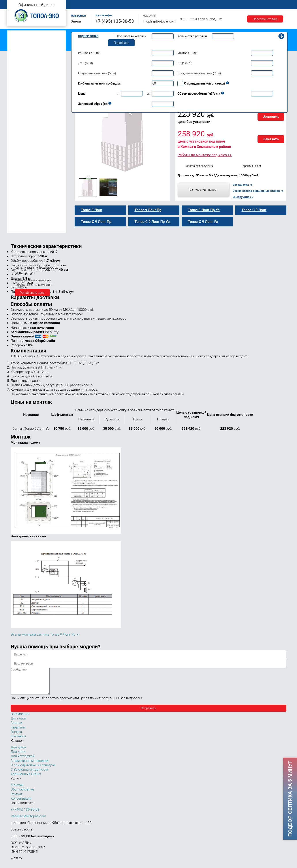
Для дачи (18, 757)
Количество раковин (192, 36)
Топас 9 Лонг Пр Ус (29, 147)
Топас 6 (17, 80)
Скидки (16, 728)
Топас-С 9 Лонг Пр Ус (30, 152)
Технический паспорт (203, 190)
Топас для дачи (21, 61)
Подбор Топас (88, 36)
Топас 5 (17, 74)
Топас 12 (18, 164)
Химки (76, 21)
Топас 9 (17, 100)
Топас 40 (18, 196)
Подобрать (121, 43)
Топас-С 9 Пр (24, 115)
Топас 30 (18, 190)
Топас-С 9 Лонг (26, 124)
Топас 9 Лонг (24, 119)
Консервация (21, 804)
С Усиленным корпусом (29, 775)
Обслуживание (148, 5)
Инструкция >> (243, 197)
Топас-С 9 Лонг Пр (28, 134)
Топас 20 (18, 184)
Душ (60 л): (86, 63)
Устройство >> (243, 185)
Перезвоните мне (265, 19)
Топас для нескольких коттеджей (33, 177)
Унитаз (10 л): (187, 53)
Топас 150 (19, 229)
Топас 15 (18, 170)
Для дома (18, 753)
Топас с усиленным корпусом (31, 47)
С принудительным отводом (33, 770)
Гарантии (232, 5)
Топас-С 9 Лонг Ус (28, 143)
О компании (101, 5)
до (149, 93)
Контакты (271, 5)
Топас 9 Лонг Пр (27, 129)
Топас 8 (17, 94)
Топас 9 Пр (23, 110)
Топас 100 (19, 223)
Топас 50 (18, 203)
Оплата (191, 5)
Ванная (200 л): (89, 53)
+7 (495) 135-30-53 (115, 21)
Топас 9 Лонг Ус (26, 138)
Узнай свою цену (32, 293)
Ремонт (172, 5)
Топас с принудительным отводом (34, 40)
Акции (251, 5)
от (118, 93)
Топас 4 (17, 67)
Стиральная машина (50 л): (97, 73)
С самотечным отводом (29, 766)
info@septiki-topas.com (159, 21)
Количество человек (132, 36)
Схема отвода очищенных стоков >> (258, 191)
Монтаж (124, 5)
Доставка (211, 5)
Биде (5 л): (185, 63)
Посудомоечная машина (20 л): (199, 73)
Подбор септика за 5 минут (290, 799)
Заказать (271, 117)
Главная (79, 5)
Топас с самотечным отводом (31, 34)
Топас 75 (18, 209)
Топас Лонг (18, 54)
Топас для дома (21, 87)
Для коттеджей (23, 761)
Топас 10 (18, 157)
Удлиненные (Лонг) (26, 779)
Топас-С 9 (22, 105)
